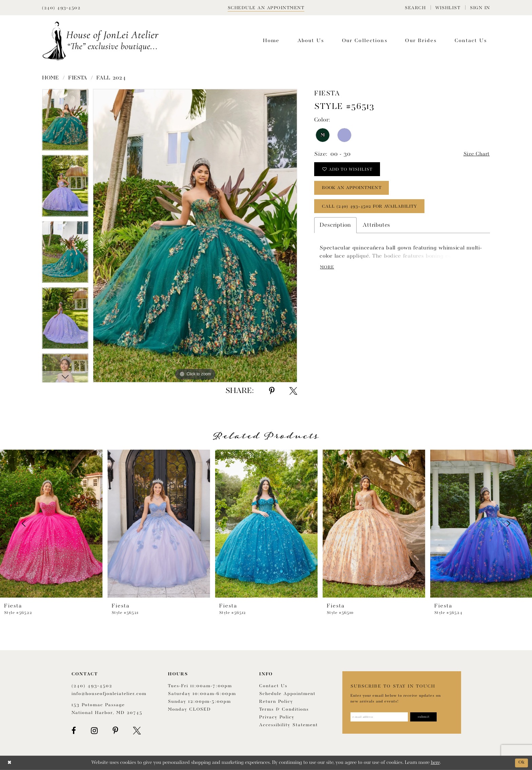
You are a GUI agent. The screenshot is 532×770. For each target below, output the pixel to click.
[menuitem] (415, 8)
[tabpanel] (65, 122)
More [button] (328, 274)
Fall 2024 (111, 78)
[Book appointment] (266, 8)
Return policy (276, 702)
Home (51, 78)
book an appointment (356, 191)
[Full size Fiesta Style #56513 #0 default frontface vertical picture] (195, 236)
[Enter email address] (382, 717)
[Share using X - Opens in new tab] (293, 391)
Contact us (273, 686)
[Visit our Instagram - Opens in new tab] (94, 731)
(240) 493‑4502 (92, 686)
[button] (415, 8)
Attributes (376, 231)
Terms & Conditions (284, 709)
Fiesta (78, 78)
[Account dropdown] (480, 8)
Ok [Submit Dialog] (521, 763)
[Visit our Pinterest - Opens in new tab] (115, 731)
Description (335, 231)
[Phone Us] (61, 8)
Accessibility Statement (289, 725)
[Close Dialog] (10, 763)
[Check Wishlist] (448, 8)
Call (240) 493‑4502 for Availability (374, 212)
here (435, 763)
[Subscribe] (431, 717)
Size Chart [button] (475, 155)
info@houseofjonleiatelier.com (109, 694)
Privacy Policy (277, 717)
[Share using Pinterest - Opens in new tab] (272, 391)
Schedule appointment (287, 694)
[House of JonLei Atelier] (100, 41)
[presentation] (51, 524)
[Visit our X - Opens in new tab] (137, 731)
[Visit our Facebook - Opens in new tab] (74, 731)
